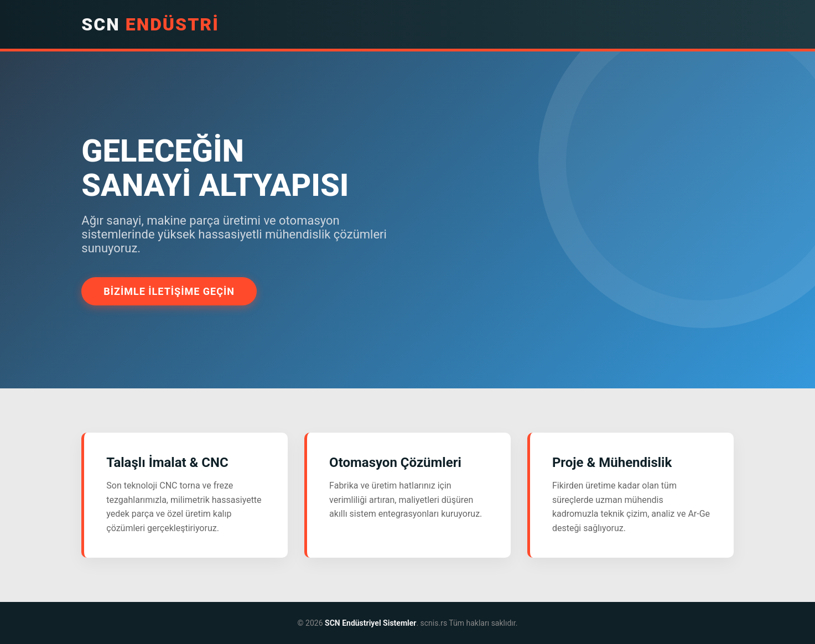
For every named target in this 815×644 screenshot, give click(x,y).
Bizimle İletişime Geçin (169, 291)
